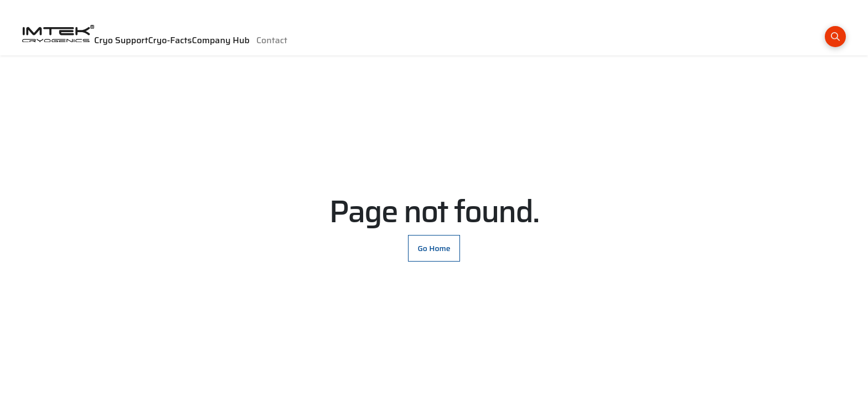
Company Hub (221, 40)
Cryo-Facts (170, 40)
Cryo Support (121, 40)
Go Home (434, 248)
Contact (272, 40)
